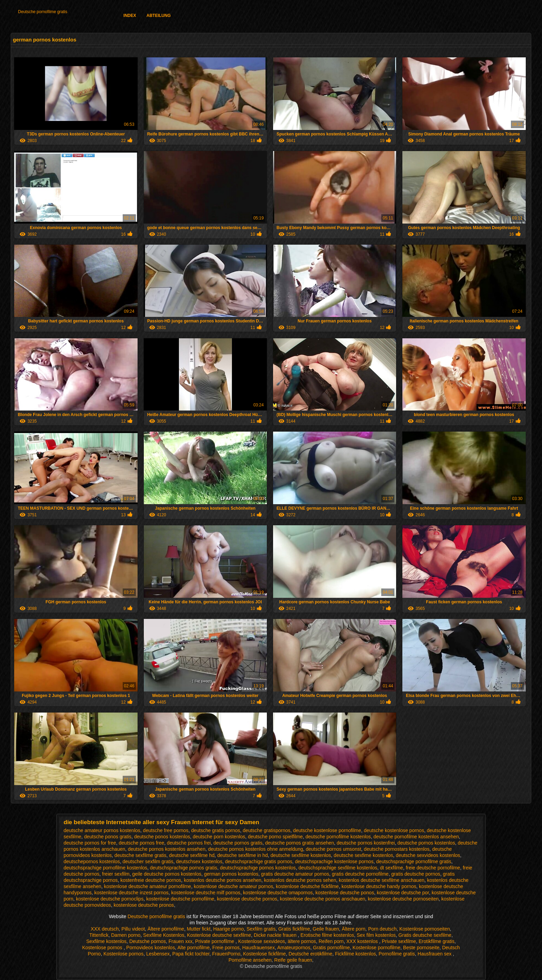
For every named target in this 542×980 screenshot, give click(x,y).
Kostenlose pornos (103, 948)
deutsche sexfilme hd (192, 855)
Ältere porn (354, 929)
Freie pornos (226, 948)
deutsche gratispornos (267, 830)
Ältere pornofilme (166, 929)
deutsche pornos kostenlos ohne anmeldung (256, 849)
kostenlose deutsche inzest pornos (132, 893)
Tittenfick (99, 935)
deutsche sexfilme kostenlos (301, 855)
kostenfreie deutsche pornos (151, 880)
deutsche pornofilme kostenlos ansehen (416, 837)
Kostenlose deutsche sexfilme (219, 935)
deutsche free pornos (166, 830)
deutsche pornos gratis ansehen (300, 843)
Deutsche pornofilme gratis (43, 12)
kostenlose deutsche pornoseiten (403, 899)
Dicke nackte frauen (276, 935)
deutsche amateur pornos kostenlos (102, 830)
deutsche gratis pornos (216, 830)
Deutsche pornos (148, 941)
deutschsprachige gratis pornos (259, 861)
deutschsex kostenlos (199, 861)
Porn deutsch (382, 929)
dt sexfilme (391, 868)
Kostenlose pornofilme (377, 948)
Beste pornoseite (421, 948)
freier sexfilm (116, 874)
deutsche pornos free (142, 843)
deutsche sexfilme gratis (140, 855)
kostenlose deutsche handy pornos (379, 886)
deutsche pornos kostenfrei (366, 843)
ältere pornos (302, 941)
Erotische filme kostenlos (327, 935)
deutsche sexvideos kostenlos (428, 855)
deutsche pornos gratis (238, 843)
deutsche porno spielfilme (275, 837)
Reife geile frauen (293, 960)
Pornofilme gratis (397, 954)
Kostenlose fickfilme (264, 954)
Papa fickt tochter (191, 954)
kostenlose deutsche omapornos (278, 893)
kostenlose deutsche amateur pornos (234, 886)
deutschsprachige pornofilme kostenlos (105, 868)
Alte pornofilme (193, 948)
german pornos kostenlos (231, 874)
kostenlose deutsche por (403, 893)
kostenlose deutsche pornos (247, 899)
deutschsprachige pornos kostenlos (258, 868)
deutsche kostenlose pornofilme (327, 830)
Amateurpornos (294, 948)
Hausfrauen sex (435, 954)
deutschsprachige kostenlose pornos (334, 861)
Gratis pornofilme (331, 948)
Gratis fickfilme (294, 929)
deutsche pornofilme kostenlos (338, 837)
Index (130, 16)
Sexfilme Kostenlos (164, 935)
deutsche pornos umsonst (334, 849)
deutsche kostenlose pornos (394, 830)
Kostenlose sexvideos (261, 941)
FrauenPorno (226, 954)
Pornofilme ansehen (250, 960)
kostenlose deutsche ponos (345, 893)
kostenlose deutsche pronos (144, 905)
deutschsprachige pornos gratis (184, 868)
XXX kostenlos (363, 941)
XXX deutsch (105, 929)
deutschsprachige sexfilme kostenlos (338, 868)
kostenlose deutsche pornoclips (110, 899)
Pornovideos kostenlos (151, 948)
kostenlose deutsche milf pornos (206, 893)
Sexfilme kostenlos (106, 941)
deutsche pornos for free (90, 843)
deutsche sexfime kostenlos (363, 855)
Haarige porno (229, 929)
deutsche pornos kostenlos (426, 843)
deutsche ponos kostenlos (162, 837)
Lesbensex (158, 954)
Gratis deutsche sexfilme (425, 935)
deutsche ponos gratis (108, 837)
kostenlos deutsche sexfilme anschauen (381, 880)
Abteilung (159, 16)
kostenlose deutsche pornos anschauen (323, 899)
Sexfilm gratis (261, 929)
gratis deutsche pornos (416, 874)
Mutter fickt (198, 929)
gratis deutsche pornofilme (360, 874)
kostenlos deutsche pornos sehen (300, 880)
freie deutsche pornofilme (433, 868)
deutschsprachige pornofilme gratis (414, 861)
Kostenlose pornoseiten (424, 929)
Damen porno (126, 935)
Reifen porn (331, 941)
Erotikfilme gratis (436, 941)
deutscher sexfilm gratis (148, 861)
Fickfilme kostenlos (355, 954)
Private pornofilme (216, 941)
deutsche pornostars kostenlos (397, 849)
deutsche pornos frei (189, 843)
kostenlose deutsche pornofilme (180, 899)
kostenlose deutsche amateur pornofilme (148, 886)
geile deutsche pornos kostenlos (167, 874)
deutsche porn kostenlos (219, 837)
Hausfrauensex (259, 948)
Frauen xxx (181, 941)
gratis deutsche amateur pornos (295, 874)
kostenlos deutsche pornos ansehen (223, 880)
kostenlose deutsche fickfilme (307, 886)
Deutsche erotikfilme (311, 954)
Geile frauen (326, 929)
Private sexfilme (399, 941)
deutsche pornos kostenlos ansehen (167, 849)
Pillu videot (133, 929)
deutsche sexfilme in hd (242, 855)
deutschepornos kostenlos (92, 861)
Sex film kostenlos (376, 935)
